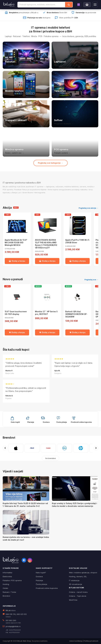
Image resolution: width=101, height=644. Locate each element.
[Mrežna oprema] (26, 143)
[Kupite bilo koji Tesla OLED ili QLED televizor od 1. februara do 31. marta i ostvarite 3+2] (26, 488)
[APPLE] (16, 448)
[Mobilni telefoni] (26, 84)
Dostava (39, 576)
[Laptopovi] (75, 55)
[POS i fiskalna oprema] (75, 143)
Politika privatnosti (91, 641)
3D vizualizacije (76, 584)
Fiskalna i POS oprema (12, 580)
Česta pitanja (41, 584)
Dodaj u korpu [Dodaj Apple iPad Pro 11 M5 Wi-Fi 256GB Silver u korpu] (78, 261)
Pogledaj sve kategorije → (50, 163)
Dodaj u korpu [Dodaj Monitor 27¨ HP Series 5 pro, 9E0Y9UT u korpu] (47, 332)
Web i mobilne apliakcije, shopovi (83, 573)
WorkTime (73, 600)
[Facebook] (24, 560)
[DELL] (64, 448)
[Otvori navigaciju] (95, 5)
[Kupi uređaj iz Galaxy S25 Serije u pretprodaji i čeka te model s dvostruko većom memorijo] (75, 488)
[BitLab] (9, 5)
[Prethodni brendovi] (5, 448)
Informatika (7, 573)
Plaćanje (39, 580)
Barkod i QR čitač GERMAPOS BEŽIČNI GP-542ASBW (76, 314)
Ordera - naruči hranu (78, 592)
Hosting (6, 584)
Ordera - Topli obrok (78, 596)
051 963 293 (11, 620)
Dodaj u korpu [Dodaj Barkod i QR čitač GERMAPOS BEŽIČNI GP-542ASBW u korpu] (77, 332)
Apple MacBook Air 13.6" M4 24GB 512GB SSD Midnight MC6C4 (16, 243)
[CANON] (48, 448)
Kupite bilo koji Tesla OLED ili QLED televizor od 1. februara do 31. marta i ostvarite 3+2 (25, 505)
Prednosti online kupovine (47, 588)
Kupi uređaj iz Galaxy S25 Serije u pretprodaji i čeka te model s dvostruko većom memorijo (74, 505)
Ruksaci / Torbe (9, 592)
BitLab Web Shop (24, 641)
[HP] (81, 448)
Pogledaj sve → (91, 280)
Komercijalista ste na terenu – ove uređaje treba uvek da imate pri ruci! (26, 538)
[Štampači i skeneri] (26, 114)
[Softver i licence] (75, 114)
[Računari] (26, 55)
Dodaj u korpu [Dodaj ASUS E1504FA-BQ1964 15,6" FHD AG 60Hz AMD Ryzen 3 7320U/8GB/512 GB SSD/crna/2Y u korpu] (47, 261)
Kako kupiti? (41, 573)
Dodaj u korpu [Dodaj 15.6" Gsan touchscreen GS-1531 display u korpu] (17, 332)
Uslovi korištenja (76, 641)
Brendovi (9, 438)
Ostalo (5, 588)
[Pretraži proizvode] (41, 5)
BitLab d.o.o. (11, 610)
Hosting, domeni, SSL (78, 576)
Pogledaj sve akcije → (88, 208)
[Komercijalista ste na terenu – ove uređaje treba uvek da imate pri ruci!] (26, 522)
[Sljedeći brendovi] (96, 448)
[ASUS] (32, 448)
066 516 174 (11, 614)
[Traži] (69, 5)
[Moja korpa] (87, 5)
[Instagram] (30, 560)
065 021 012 (22, 614)
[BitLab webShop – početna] (11, 560)
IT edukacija (74, 580)
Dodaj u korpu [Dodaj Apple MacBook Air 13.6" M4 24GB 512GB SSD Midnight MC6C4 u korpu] (17, 261)
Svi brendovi (50, 458)
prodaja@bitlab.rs (13, 626)
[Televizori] (75, 84)
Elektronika (7, 576)
